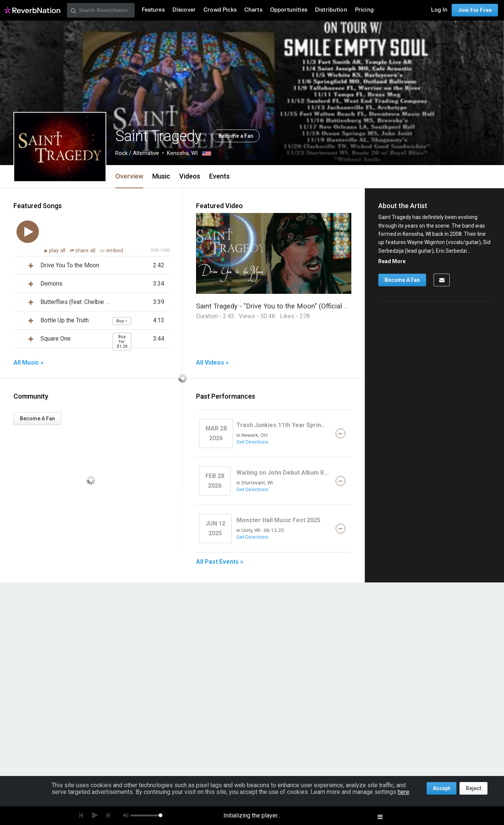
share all (83, 251)
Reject (474, 788)
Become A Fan (37, 418)
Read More (392, 261)
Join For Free (475, 10)
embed (112, 251)
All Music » (28, 363)
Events (219, 176)
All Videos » (212, 363)
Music (161, 176)
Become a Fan (236, 136)
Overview (129, 176)
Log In (439, 10)
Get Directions (252, 442)
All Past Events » (220, 562)
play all (58, 251)
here (404, 792)
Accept (442, 788)
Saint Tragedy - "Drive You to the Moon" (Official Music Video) (290, 306)
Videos (190, 176)
